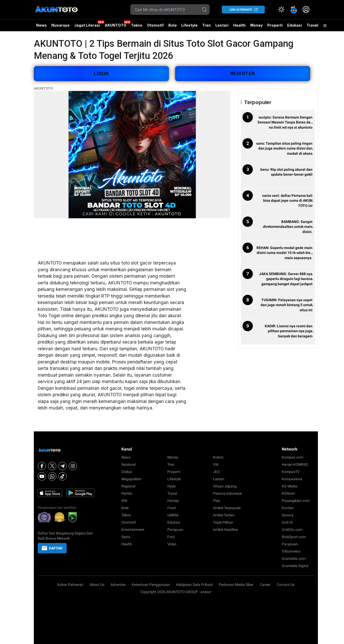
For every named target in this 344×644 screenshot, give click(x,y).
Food (171, 508)
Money (256, 25)
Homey (173, 501)
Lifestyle (189, 25)
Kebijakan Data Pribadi (194, 585)
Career (265, 585)
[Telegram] (62, 466)
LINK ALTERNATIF (241, 10)
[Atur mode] (281, 10)
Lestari (222, 27)
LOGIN (101, 74)
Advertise (118, 585)
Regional (128, 486)
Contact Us (286, 585)
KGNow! (288, 493)
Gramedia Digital (295, 566)
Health (239, 25)
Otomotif (155, 25)
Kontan (288, 508)
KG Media (290, 486)
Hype (171, 486)
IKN (124, 501)
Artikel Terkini (224, 515)
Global (127, 472)
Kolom (218, 457)
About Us (97, 585)
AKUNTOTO (115, 25)
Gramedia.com (294, 558)
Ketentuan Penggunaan (151, 585)
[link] (294, 10)
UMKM (173, 515)
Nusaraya (60, 25)
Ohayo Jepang (225, 486)
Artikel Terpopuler (227, 508)
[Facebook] (42, 466)
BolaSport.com (294, 537)
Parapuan (175, 530)
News (41, 25)
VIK (216, 464)
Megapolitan (131, 479)
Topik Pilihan (223, 522)
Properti (275, 25)
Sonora (288, 515)
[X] (52, 466)
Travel (312, 25)
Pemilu (127, 493)
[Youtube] (42, 476)
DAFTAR (52, 548)
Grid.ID (287, 522)
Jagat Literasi (87, 25)
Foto (171, 537)
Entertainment (133, 530)
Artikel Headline (225, 530)
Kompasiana (292, 479)
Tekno (137, 25)
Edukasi (295, 25)
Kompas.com (292, 457)
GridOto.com (292, 530)
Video (172, 544)
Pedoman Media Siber (236, 585)
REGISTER (243, 74)
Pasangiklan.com (296, 501)
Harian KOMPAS (295, 464)
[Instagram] (73, 466)
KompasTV (291, 472)
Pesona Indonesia (227, 493)
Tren (206, 25)
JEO (216, 472)
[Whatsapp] (52, 476)
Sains (126, 537)
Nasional (128, 464)
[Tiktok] (62, 476)
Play (217, 501)
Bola (173, 25)
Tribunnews (291, 551)
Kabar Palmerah (70, 585)
